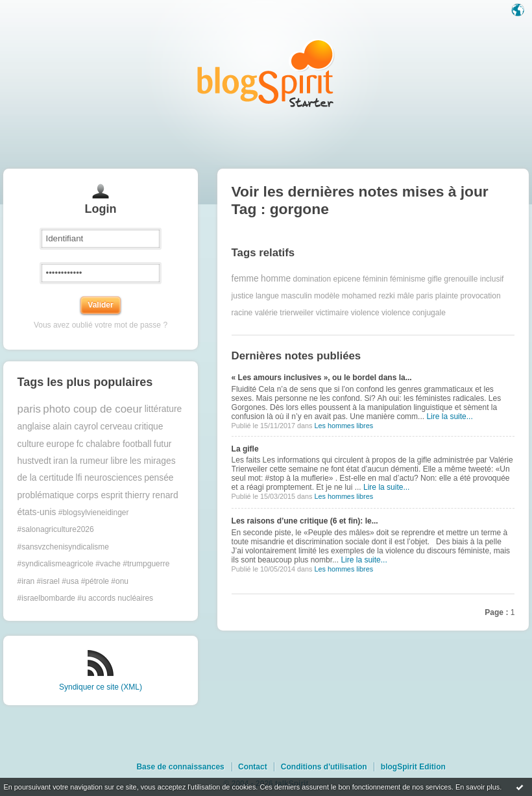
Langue (519, 11)
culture (31, 444)
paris (29, 409)
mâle (405, 296)
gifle (435, 279)
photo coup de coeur (92, 409)
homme (276, 279)
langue (267, 296)
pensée (159, 478)
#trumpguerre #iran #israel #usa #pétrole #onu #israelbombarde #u (94, 581)
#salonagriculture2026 (56, 529)
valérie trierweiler (284, 313)
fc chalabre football (114, 444)
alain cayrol (75, 427)
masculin (296, 296)
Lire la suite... (449, 416)
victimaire (332, 313)
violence (365, 313)
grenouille (461, 279)
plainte (447, 296)
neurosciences (113, 478)
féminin (375, 279)
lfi (79, 478)
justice (243, 296)
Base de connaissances (180, 767)
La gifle (245, 449)
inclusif (492, 279)
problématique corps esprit (70, 495)
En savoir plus (478, 787)
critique (149, 427)
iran (61, 461)
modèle (327, 296)
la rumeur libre (99, 461)
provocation (481, 296)
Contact (253, 767)
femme (245, 279)
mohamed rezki (369, 296)
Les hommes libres (344, 426)
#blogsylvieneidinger (94, 513)
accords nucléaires (121, 598)
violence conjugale (414, 313)
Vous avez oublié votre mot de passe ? (101, 325)
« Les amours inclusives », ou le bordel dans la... (322, 378)
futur (163, 444)
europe (60, 444)
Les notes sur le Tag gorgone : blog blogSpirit (266, 73)
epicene (347, 279)
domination (312, 279)
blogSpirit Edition (413, 767)
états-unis (37, 512)
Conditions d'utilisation (324, 767)
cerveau (116, 427)
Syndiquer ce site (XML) (101, 687)
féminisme (408, 279)
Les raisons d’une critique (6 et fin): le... (305, 521)
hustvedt (34, 461)
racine (242, 313)
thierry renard (152, 495)
